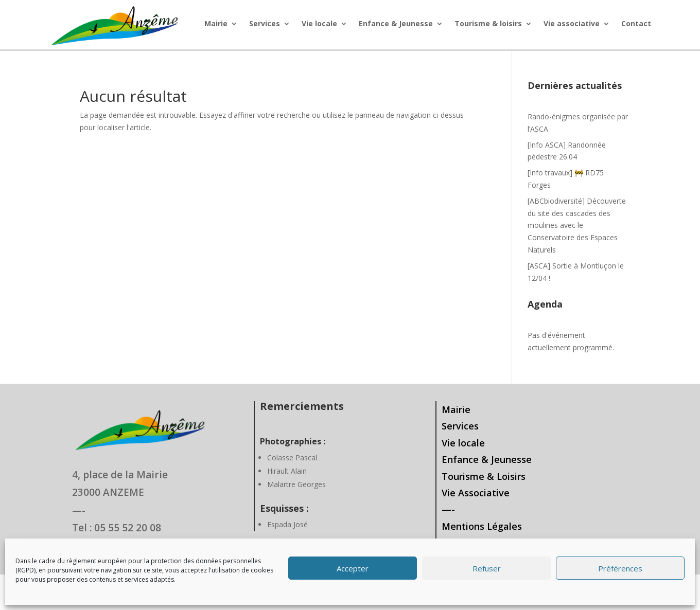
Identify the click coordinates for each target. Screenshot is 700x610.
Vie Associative (476, 493)
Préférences (620, 568)
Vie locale (319, 24)
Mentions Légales (482, 526)
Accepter (353, 568)
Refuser (487, 568)
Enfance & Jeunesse (396, 24)
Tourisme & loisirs (488, 24)
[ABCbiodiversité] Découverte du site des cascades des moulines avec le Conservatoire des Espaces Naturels (577, 225)
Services (265, 24)
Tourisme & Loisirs (484, 476)
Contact (636, 24)
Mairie (216, 24)
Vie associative (572, 24)
